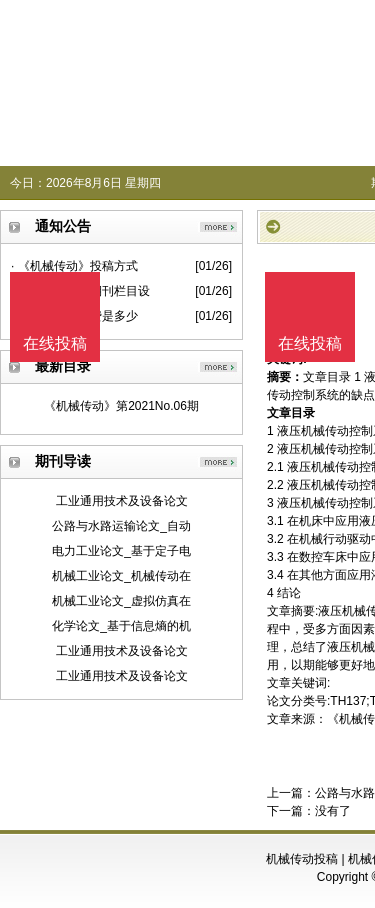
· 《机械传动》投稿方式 (74, 266)
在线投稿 (310, 343)
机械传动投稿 (302, 859)
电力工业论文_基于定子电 (121, 551)
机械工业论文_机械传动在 (121, 576)
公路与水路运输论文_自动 (121, 526)
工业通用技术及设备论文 (122, 501)
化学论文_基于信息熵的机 (121, 626)
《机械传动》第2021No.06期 (121, 406)
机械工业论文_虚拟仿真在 (121, 601)
